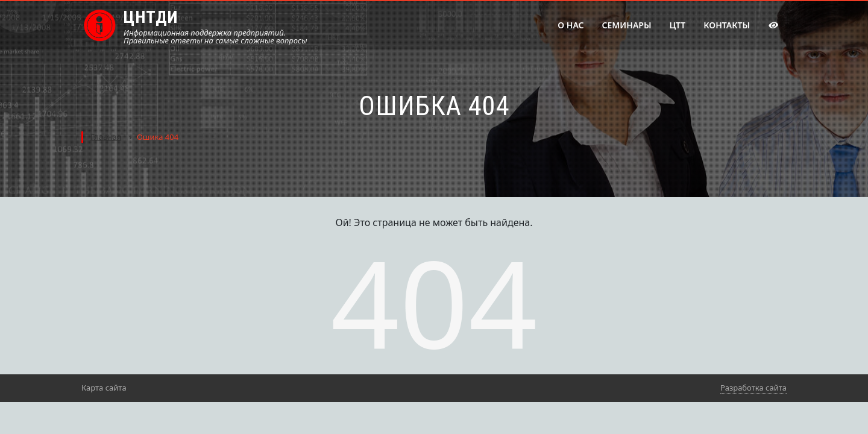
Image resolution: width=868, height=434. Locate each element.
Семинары (627, 25)
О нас (571, 25)
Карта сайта (104, 388)
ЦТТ (677, 25)
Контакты (727, 25)
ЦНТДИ (151, 17)
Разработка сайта (753, 388)
